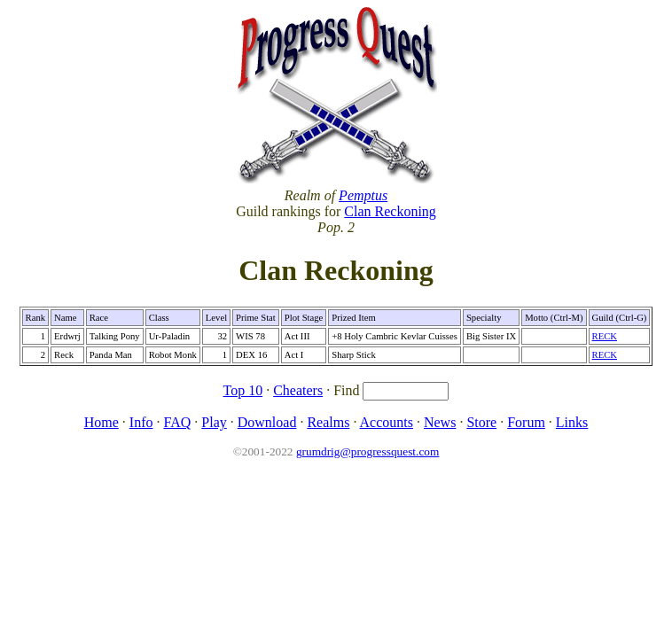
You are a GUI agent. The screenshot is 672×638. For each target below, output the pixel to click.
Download (267, 422)
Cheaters (298, 390)
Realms (328, 422)
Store (481, 422)
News (440, 422)
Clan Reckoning (390, 211)
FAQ (177, 422)
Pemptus (363, 195)
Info (141, 422)
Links (572, 422)
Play (214, 422)
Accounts (387, 422)
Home (102, 422)
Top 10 (243, 390)
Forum (526, 422)
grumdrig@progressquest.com (367, 451)
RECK (605, 336)
